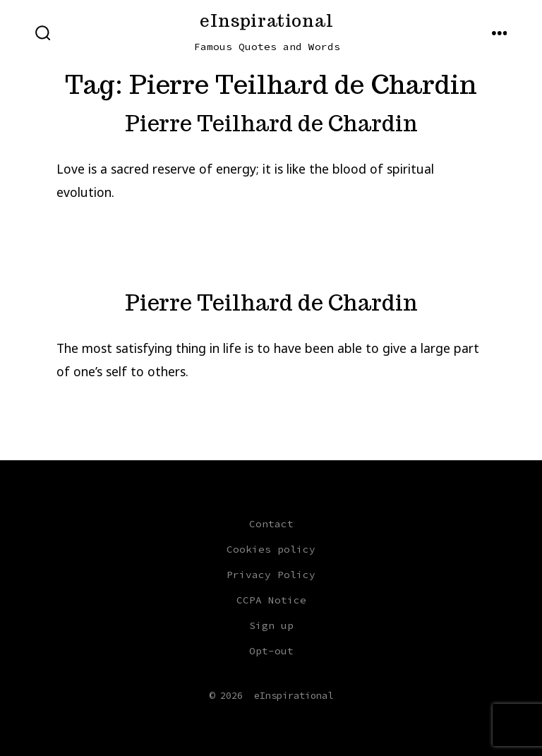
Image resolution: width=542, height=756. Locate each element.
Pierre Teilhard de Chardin (271, 124)
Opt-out (271, 651)
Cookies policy (271, 549)
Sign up (271, 625)
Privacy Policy (271, 575)
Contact (271, 524)
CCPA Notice (271, 600)
